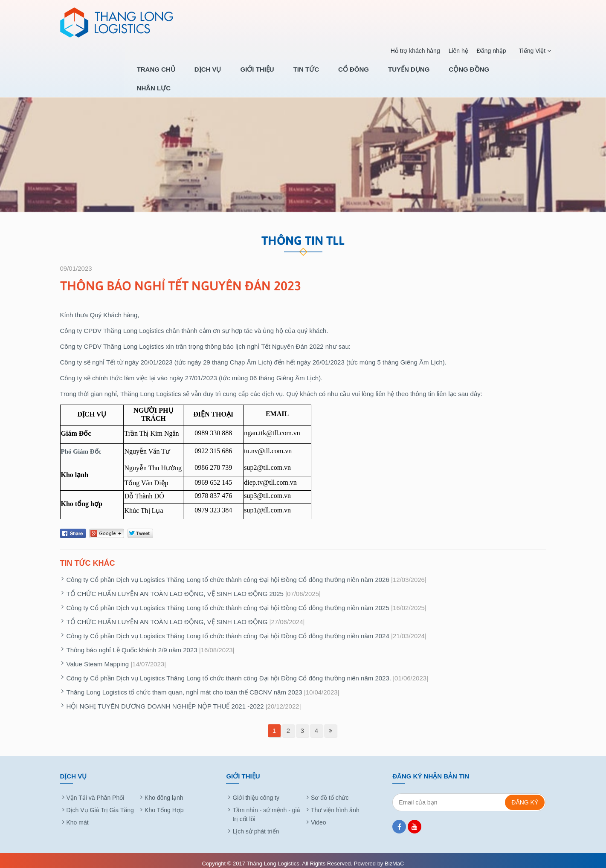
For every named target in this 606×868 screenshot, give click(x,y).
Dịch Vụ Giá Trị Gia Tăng (100, 803)
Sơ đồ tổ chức (330, 791)
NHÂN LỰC (529, 75)
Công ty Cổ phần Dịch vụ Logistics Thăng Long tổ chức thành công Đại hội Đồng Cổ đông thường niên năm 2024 (228, 629)
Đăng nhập (489, 51)
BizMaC (394, 857)
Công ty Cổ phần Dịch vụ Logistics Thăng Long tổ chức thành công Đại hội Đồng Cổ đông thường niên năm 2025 (228, 601)
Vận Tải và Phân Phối (96, 791)
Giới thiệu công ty (256, 791)
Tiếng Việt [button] (532, 51)
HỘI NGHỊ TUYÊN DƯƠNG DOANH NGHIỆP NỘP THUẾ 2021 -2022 (165, 699)
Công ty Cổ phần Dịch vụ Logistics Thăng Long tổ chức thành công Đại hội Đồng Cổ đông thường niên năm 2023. (229, 671)
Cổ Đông (377, 75)
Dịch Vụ (250, 75)
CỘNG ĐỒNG (479, 75)
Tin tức (335, 75)
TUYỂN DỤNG (425, 75)
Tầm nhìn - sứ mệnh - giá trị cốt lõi (266, 808)
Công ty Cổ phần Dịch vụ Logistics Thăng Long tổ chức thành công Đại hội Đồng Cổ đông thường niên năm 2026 (228, 573)
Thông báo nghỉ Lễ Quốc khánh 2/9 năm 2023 (132, 643)
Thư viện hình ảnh (335, 803)
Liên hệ (455, 51)
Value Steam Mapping (98, 657)
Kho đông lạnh (164, 791)
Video (319, 816)
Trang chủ (204, 75)
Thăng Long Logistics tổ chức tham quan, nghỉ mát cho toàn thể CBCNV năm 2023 (184, 685)
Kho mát (78, 816)
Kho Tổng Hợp (164, 803)
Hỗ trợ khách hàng (412, 51)
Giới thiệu (293, 75)
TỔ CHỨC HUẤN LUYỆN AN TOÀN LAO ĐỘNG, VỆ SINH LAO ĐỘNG (167, 615)
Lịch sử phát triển (256, 825)
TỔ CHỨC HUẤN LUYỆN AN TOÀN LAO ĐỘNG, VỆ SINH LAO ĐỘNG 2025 (175, 587)
